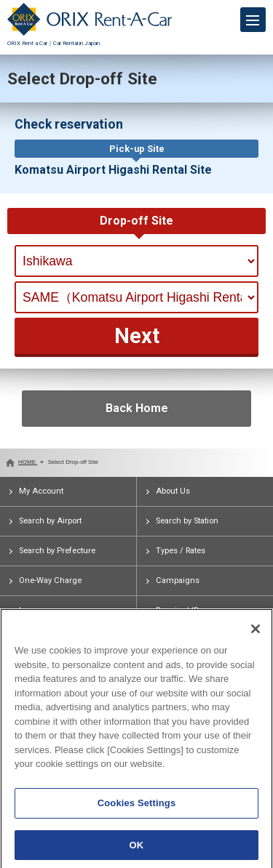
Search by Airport (50, 521)
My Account (41, 491)
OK (137, 849)
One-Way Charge (50, 580)
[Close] (256, 633)
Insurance (38, 610)
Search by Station (187, 521)
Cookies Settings (137, 807)
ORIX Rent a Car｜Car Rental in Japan (90, 40)
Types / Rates (181, 551)
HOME (28, 462)
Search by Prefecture (57, 551)
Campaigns (178, 580)
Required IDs (180, 610)
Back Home (137, 408)
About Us (173, 491)
